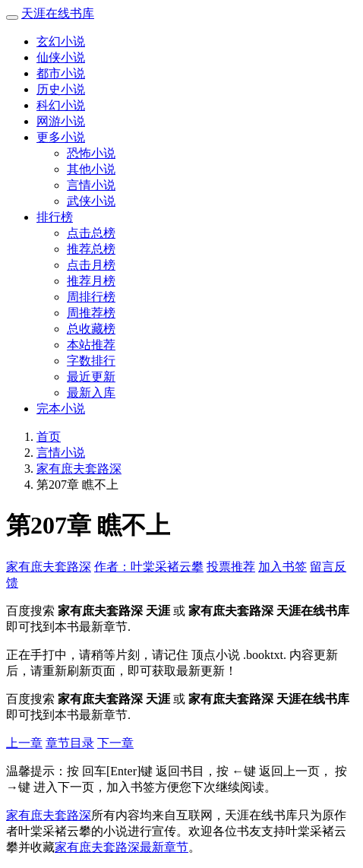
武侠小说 (91, 201)
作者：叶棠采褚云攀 (149, 567)
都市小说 (61, 73)
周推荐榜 (91, 313)
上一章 (24, 743)
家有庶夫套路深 (79, 469)
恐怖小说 (91, 153)
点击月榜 (91, 265)
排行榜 (55, 217)
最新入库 (91, 393)
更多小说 (61, 137)
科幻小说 (61, 105)
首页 (49, 437)
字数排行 (91, 361)
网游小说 (61, 121)
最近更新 (91, 377)
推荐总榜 (91, 249)
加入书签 (283, 567)
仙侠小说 (61, 57)
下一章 (115, 743)
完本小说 (61, 409)
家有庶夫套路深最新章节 (122, 847)
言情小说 (91, 185)
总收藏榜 (91, 329)
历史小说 (61, 89)
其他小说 (91, 169)
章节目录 (70, 743)
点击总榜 (91, 233)
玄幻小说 (61, 41)
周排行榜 (91, 297)
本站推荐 (91, 345)
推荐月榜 (91, 281)
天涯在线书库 (58, 13)
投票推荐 (231, 567)
